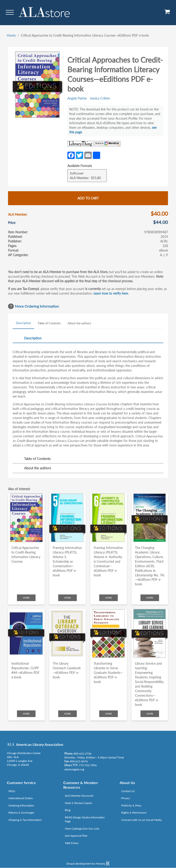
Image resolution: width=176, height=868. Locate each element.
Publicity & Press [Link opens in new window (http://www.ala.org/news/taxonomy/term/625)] (131, 805)
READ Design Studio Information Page (85, 819)
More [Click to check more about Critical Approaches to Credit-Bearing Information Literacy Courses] (26, 598)
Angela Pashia (77, 98)
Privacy (126, 798)
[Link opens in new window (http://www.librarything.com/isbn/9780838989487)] (80, 144)
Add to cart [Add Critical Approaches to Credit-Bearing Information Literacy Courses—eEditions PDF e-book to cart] (88, 198)
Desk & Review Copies (78, 803)
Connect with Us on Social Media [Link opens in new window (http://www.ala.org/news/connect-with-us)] (141, 820)
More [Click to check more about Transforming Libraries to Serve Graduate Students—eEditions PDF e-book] (109, 714)
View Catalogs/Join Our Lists (82, 829)
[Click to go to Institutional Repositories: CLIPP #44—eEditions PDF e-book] (26, 633)
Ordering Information (21, 805)
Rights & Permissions (134, 813)
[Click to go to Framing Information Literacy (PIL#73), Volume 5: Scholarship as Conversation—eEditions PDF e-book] (68, 518)
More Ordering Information (37, 306)
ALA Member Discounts (79, 796)
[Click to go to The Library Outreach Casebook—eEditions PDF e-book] (68, 633)
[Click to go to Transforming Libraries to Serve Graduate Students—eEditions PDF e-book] (109, 633)
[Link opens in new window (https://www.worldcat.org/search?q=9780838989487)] (107, 144)
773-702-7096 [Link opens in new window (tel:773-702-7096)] (88, 765)
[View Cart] (167, 13)
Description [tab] (23, 323)
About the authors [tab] (79, 323)
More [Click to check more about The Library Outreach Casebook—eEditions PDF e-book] (67, 714)
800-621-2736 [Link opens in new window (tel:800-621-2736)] (82, 754)
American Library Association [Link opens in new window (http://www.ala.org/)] (40, 744)
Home (11, 35)
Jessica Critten (100, 98)
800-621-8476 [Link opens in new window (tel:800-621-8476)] (79, 761)
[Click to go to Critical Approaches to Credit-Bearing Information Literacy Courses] (26, 518)
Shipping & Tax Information (25, 820)
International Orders (21, 798)
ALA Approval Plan (76, 836)
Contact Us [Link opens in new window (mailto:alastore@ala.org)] (128, 791)
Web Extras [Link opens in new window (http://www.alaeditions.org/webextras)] (72, 843)
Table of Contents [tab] (49, 323)
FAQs (12, 791)
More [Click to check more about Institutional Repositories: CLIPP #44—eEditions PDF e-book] (26, 714)
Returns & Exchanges (21, 813)
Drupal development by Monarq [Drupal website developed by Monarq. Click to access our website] (88, 863)
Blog (68, 810)
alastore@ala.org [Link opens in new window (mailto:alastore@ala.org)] (74, 769)
